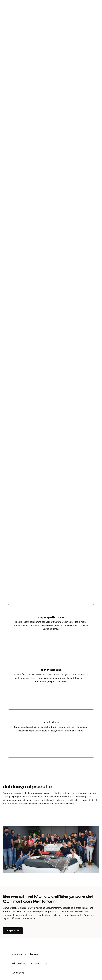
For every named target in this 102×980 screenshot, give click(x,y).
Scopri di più (13, 931)
